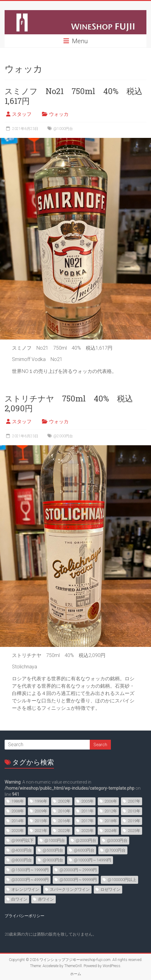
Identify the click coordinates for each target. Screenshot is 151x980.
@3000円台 (117, 840)
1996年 (41, 801)
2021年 (41, 831)
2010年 (64, 811)
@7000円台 (115, 850)
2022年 (64, 831)
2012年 (111, 811)
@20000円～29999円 (78, 870)
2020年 (18, 831)
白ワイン (19, 899)
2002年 (64, 801)
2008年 (18, 811)
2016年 (64, 821)
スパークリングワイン (70, 889)
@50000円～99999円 (78, 880)
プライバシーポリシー (25, 916)
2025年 (134, 831)
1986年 (18, 801)
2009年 (41, 811)
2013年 (134, 811)
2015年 (41, 821)
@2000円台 (63, 436)
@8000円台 (22, 860)
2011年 (87, 811)
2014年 (18, 821)
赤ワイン (46, 899)
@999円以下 (23, 840)
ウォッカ (59, 114)
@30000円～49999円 (30, 880)
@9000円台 (53, 860)
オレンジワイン (25, 889)
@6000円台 (84, 850)
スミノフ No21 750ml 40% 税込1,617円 (74, 96)
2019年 (134, 821)
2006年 (111, 801)
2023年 (87, 831)
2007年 (134, 801)
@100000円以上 (122, 880)
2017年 (87, 821)
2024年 (111, 831)
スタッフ (22, 114)
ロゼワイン (110, 889)
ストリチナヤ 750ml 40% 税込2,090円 (69, 403)
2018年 (111, 821)
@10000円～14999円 (92, 860)
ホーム (76, 974)
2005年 (87, 801)
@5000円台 (53, 850)
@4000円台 (22, 850)
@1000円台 (63, 129)
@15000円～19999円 (30, 870)
